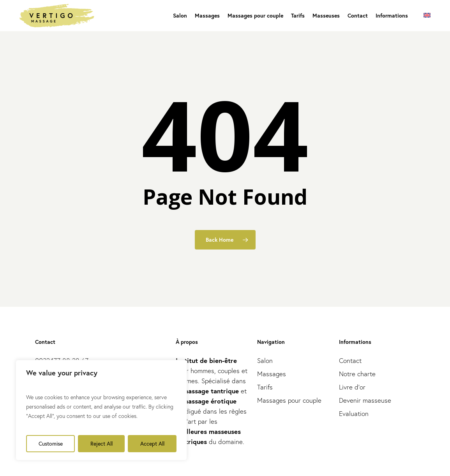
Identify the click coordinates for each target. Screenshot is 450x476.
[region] (101, 410)
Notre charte (357, 374)
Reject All (101, 443)
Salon (265, 360)
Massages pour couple (289, 400)
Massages (272, 374)
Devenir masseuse (365, 400)
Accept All (152, 443)
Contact (350, 360)
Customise (51, 443)
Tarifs (265, 387)
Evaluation (354, 413)
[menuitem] (427, 16)
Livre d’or (352, 387)
